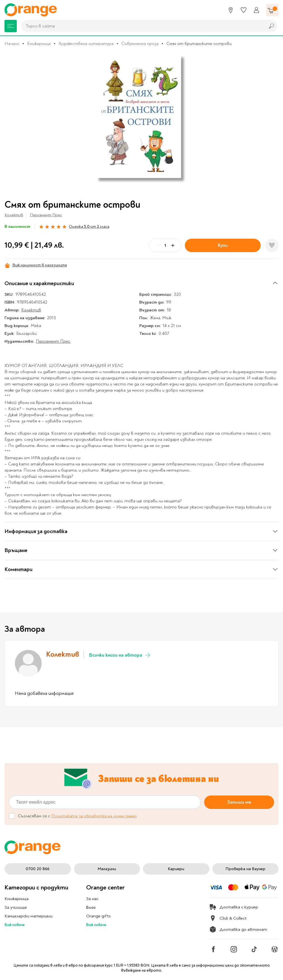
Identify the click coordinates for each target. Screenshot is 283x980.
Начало (12, 44)
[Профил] (256, 10)
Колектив (14, 215)
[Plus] (173, 245)
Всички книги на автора (120, 655)
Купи (223, 245)
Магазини (107, 869)
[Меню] (11, 26)
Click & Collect (228, 918)
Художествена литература (86, 44)
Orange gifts (98, 916)
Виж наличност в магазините (36, 265)
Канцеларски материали (29, 916)
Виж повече (15, 925)
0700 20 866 (38, 869)
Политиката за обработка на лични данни (94, 816)
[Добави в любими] (272, 245)
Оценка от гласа (89, 227)
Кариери (176, 869)
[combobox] (142, 26)
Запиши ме (239, 802)
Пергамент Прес (46, 215)
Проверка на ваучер (245, 869)
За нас (92, 899)
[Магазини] (231, 10)
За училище (16, 907)
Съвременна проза (140, 44)
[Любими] (244, 10)
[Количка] (272, 10)
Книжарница (39, 44)
